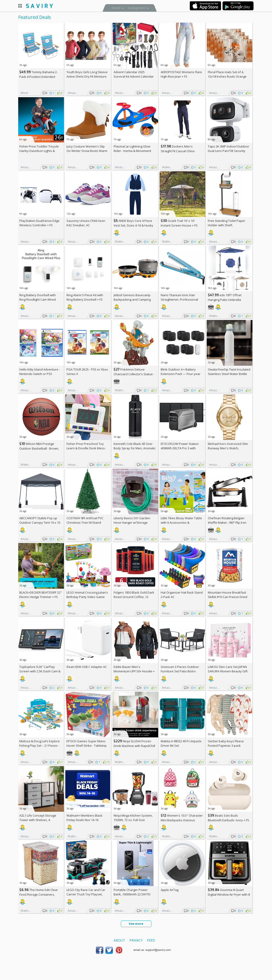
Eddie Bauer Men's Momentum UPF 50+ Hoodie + (134, 671)
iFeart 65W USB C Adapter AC (87, 667)
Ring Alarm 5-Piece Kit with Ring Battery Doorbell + (85, 297)
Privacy (136, 940)
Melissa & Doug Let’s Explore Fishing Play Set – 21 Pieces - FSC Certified (40, 746)
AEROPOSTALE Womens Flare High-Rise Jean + (181, 74)
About (119, 940)
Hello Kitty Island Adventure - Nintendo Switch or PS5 (40, 372)
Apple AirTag (170, 890)
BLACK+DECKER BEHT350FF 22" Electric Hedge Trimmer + (41, 595)
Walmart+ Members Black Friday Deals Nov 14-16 (84, 818)
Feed (151, 940)
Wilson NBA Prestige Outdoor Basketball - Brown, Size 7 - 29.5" (39, 448)
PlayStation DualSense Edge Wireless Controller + (39, 223)
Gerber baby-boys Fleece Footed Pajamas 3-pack (226, 743)
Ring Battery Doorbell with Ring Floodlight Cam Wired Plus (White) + (38, 299)
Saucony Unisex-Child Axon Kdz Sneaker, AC (86, 223)
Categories (137, 8)
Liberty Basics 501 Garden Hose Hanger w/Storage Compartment (132, 523)
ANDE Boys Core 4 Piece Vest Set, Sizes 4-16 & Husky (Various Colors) (133, 225)
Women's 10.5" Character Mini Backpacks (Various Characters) (182, 820)
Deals (116, 8)
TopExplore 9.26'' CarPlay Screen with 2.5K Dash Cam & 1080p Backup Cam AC (40, 671)
